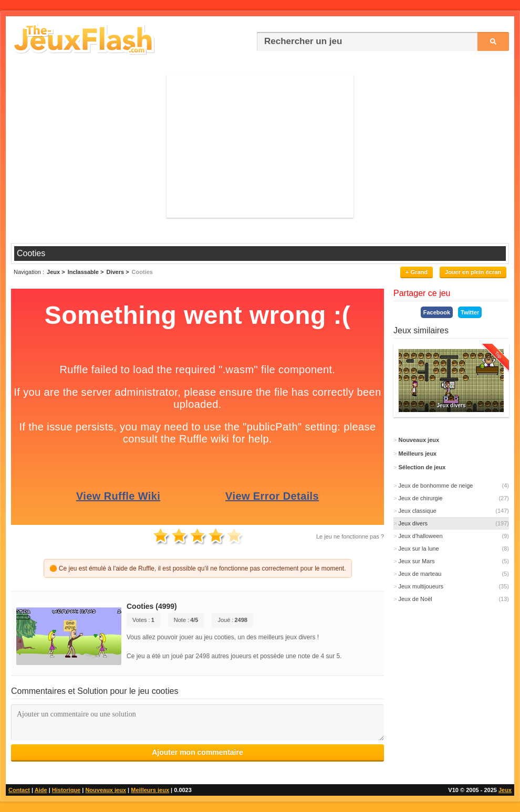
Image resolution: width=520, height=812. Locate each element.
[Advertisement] (260, 146)
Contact (19, 790)
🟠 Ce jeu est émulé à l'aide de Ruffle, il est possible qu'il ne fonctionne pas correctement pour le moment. (198, 568)
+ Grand (417, 272)
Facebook (437, 312)
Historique (66, 790)
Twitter (470, 312)
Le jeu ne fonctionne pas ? (350, 536)
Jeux (505, 790)
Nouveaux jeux (106, 790)
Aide (41, 790)
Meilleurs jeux (150, 790)
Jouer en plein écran (473, 272)
